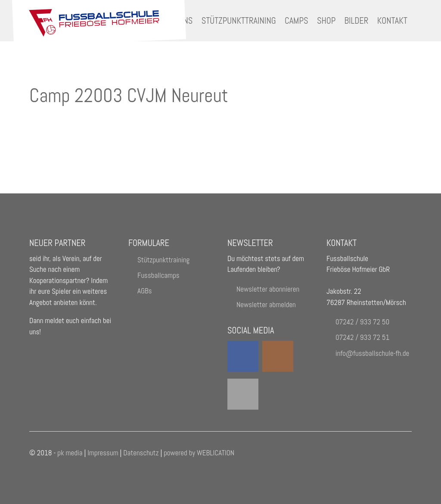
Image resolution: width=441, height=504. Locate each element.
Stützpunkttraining (239, 21)
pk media (70, 453)
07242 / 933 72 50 (362, 322)
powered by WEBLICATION (199, 453)
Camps (297, 21)
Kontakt (392, 21)
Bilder (357, 21)
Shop (326, 21)
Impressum (103, 453)
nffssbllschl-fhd (372, 353)
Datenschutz (142, 453)
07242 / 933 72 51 (362, 337)
